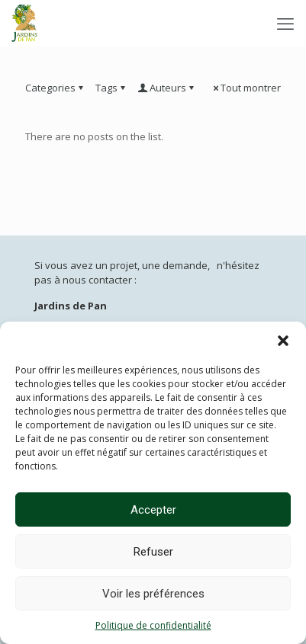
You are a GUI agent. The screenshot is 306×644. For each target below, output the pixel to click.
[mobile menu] (285, 23)
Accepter (153, 510)
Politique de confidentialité (153, 625)
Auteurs (167, 88)
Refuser (153, 552)
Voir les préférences (153, 594)
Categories (55, 88)
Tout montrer (246, 88)
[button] (283, 341)
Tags (111, 88)
